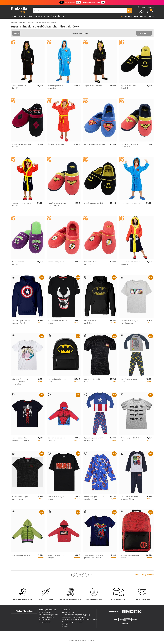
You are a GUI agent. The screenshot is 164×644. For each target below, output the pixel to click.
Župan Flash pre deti (56, 144)
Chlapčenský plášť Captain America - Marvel (94, 498)
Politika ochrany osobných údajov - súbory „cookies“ (80, 619)
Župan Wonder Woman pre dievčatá (22, 204)
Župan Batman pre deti (93, 86)
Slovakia (65, 627)
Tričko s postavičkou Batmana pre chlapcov (20, 439)
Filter (15, 33)
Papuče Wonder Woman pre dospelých (57, 204)
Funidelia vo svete (68, 612)
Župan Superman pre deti (131, 203)
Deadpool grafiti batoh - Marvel (130, 556)
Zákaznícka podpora (24, 611)
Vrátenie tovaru (44, 619)
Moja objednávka (45, 612)
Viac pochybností (45, 622)
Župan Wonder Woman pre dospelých (131, 263)
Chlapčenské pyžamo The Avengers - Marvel (130, 498)
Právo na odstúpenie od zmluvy (73, 622)
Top (121, 16)
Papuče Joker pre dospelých (18, 263)
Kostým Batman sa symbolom (91, 322)
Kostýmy (28, 16)
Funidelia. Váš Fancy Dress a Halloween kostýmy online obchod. (19, 10)
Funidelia (14, 22)
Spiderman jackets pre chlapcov (57, 439)
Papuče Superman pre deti (95, 144)
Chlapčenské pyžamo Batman (129, 380)
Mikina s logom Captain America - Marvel (21, 322)
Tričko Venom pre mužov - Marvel (58, 322)
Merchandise (23, 22)
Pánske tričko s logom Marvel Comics (20, 498)
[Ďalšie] (91, 575)
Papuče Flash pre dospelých (91, 263)
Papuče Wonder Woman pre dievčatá (130, 146)
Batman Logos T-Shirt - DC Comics (131, 439)
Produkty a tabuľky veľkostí (48, 615)
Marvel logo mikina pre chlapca (57, 556)
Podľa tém (15, 16)
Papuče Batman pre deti (94, 203)
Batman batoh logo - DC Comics (57, 380)
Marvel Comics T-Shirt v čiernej (93, 380)
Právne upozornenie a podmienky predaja (76, 615)
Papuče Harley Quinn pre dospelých (21, 146)
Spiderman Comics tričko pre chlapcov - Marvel (94, 556)
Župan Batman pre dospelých (19, 87)
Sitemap (65, 624)
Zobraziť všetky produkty (144, 575)
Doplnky (39, 16)
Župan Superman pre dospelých (56, 87)
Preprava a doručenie (46, 617)
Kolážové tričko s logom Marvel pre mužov (129, 322)
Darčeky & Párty (55, 16)
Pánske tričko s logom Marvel (56, 498)
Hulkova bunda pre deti (21, 555)
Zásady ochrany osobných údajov (73, 617)
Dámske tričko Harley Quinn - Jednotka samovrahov (20, 382)
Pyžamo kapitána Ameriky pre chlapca (94, 439)
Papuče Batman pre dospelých (128, 87)
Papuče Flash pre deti (56, 262)
